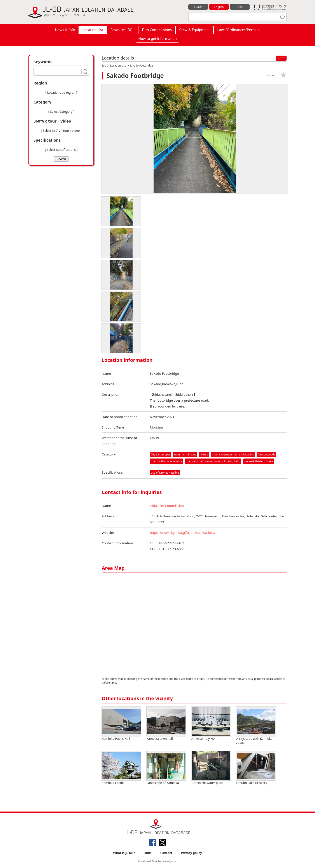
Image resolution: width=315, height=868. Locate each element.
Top (104, 66)
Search (61, 159)
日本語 (198, 7)
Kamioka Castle (121, 768)
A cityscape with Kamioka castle (256, 726)
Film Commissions (157, 30)
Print (281, 58)
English (219, 7)
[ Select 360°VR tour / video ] (61, 131)
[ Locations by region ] (61, 92)
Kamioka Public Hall (121, 724)
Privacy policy (191, 853)
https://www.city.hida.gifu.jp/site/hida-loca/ (183, 533)
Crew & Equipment (194, 30)
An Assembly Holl (211, 724)
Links (148, 853)
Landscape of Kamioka (166, 768)
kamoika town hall (166, 724)
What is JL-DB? (124, 853)
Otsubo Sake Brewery (256, 768)
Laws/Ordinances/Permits (238, 30)
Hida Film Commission (167, 506)
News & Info (65, 30)
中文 (240, 7)
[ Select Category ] (61, 112)
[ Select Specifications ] (61, 150)
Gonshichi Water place (211, 768)
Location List (93, 30)
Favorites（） (123, 30)
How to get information (157, 39)
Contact (166, 853)
